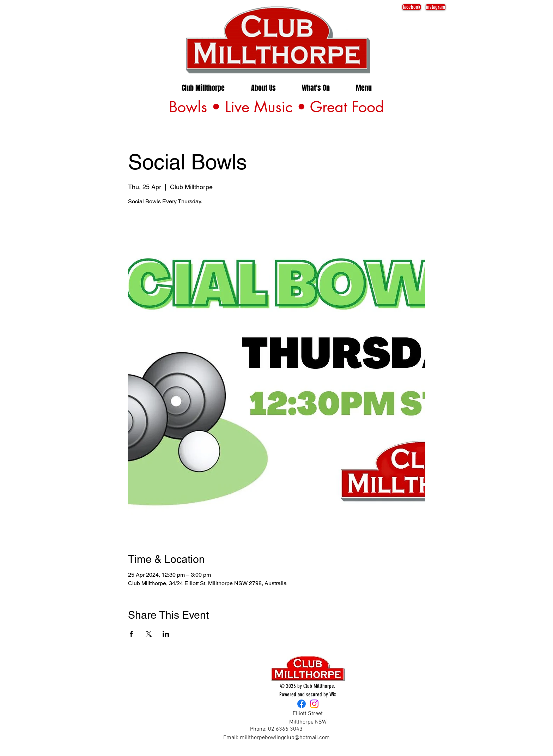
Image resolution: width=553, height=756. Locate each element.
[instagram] (436, 7)
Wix (333, 694)
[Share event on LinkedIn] (166, 634)
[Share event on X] (149, 634)
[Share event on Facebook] (131, 634)
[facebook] (412, 7)
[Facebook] (302, 704)
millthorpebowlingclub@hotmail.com (285, 738)
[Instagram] (314, 704)
